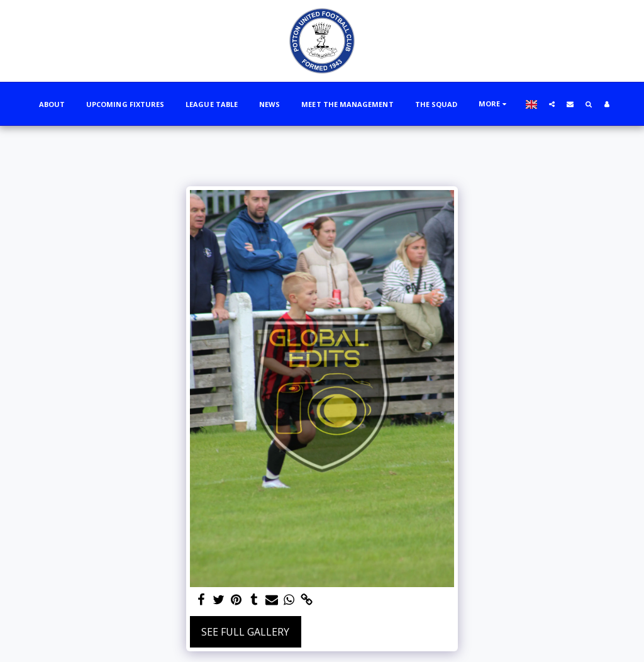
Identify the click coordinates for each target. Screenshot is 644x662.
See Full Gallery (245, 632)
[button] (552, 104)
